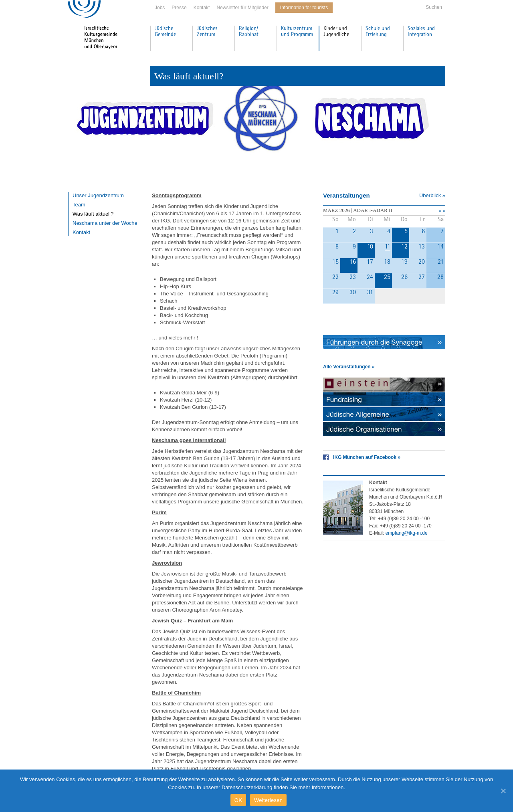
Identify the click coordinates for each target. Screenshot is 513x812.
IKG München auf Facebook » (367, 457)
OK (238, 800)
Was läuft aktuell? (93, 214)
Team (79, 205)
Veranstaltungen (346, 195)
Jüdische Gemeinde (165, 32)
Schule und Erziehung (378, 32)
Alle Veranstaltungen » (349, 367)
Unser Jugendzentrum (98, 195)
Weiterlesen (268, 800)
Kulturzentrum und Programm (297, 32)
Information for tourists (304, 8)
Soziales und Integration (421, 32)
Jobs (160, 8)
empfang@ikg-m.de (407, 533)
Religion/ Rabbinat (249, 32)
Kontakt (202, 8)
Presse (179, 8)
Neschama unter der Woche (105, 223)
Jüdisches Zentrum (207, 32)
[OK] (503, 791)
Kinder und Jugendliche (336, 32)
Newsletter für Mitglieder (242, 8)
